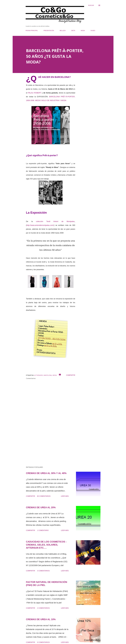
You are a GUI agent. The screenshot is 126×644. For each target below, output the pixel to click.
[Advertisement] (48, 442)
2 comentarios (43, 608)
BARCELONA (48, 375)
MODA (83, 31)
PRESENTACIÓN (49, 31)
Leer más (65, 496)
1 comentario (43, 530)
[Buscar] (91, 5)
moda (55, 375)
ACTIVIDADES (39, 375)
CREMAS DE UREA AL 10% (41, 619)
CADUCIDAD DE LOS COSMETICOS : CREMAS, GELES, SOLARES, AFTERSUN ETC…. (46, 545)
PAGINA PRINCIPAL (32, 31)
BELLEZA (63, 31)
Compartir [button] (71, 375)
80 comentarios (44, 496)
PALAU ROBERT (35, 93)
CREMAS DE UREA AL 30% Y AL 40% (46, 473)
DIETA (73, 31)
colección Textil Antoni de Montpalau (55, 221)
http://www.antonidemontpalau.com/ (40, 225)
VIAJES (93, 31)
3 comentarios (43, 571)
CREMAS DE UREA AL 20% (41, 507)
